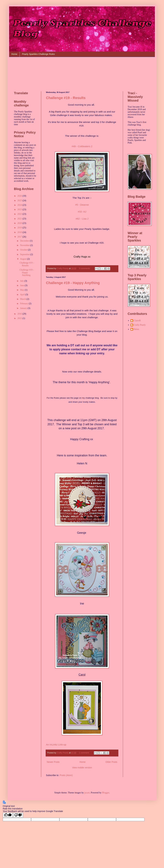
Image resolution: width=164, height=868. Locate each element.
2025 (20, 201)
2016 (20, 314)
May (22, 290)
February (24, 304)
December (25, 241)
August (24, 259)
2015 (20, 318)
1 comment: (84, 753)
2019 (20, 228)
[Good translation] (8, 815)
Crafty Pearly (140, 325)
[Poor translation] (18, 815)
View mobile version (82, 768)
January (24, 308)
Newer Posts (53, 762)
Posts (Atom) (66, 775)
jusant (87, 793)
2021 (20, 219)
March (23, 299)
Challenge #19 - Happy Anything (73, 283)
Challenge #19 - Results (66, 98)
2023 (20, 209)
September (25, 254)
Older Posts (111, 762)
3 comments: (85, 268)
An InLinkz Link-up (56, 745)
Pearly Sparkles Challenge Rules (38, 54)
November (25, 245)
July (22, 281)
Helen (136, 329)
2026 (20, 196)
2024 (20, 205)
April (23, 295)
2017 (20, 237)
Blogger (106, 793)
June (22, 285)
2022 (20, 214)
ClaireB (137, 321)
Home (14, 54)
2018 (20, 232)
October (24, 250)
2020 (20, 223)
